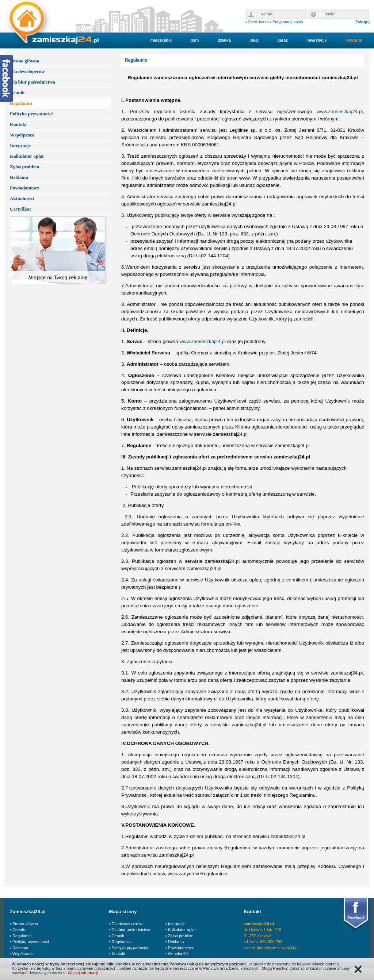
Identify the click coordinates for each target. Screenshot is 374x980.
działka (224, 40)
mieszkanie (161, 40)
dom (194, 40)
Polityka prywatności (31, 114)
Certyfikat (20, 209)
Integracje (20, 145)
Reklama (19, 177)
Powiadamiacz (24, 188)
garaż (283, 40)
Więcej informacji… (85, 973)
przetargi (354, 40)
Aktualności (22, 198)
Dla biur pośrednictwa (33, 82)
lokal (254, 40)
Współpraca (22, 135)
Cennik (17, 93)
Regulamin (21, 103)
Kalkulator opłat (27, 156)
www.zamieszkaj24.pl (340, 112)
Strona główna (24, 61)
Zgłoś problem (24, 167)
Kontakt (18, 124)
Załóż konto (258, 22)
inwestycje (317, 40)
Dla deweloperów (27, 71)
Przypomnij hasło (288, 22)
